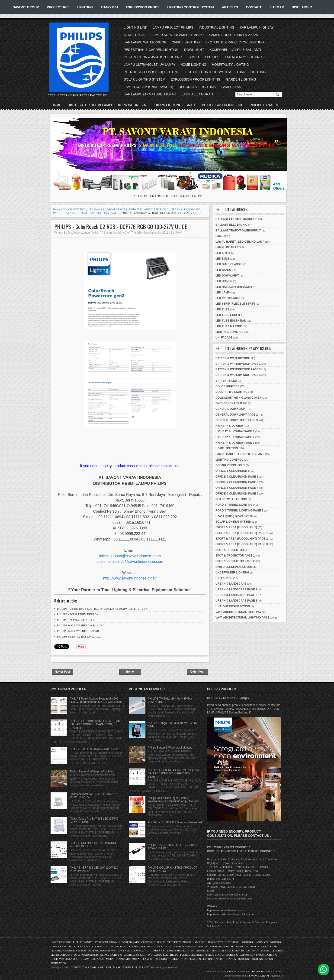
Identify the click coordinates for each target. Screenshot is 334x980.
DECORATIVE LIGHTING (197, 87)
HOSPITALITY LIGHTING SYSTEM (131, 946)
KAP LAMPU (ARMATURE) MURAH (150, 94)
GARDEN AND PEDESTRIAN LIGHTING (173, 951)
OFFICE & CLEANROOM (231, 471)
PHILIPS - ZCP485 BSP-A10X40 (76, 620)
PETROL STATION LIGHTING (221, 955)
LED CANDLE (224, 270)
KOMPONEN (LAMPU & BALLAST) (235, 50)
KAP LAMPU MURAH (232, 951)
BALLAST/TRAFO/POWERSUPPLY (238, 231)
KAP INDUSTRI (194, 946)
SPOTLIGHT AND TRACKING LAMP (257, 946)
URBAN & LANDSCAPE (231, 584)
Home (56, 105)
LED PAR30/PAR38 (228, 298)
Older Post (198, 672)
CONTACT (254, 7)
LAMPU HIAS (231, 87)
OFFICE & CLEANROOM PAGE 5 (237, 494)
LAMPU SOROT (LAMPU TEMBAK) (178, 35)
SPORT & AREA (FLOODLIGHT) (236, 527)
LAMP (219, 236)
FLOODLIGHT (82, 946)
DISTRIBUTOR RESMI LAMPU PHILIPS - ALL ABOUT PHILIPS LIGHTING (112, 967)
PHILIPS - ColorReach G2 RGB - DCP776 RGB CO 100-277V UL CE (121, 226)
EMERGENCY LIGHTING (244, 57)
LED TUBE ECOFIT (228, 315)
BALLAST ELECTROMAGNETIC (236, 219)
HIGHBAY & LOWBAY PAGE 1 (235, 431)
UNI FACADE (224, 338)
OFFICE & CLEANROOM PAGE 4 (237, 488)
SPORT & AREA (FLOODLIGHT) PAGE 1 (242, 533)
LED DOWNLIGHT (227, 276)
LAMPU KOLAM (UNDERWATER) (149, 87)
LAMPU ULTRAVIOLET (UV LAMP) (149, 65)
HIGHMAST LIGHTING (268, 942)
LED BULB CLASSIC (229, 264)
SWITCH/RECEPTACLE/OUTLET (237, 567)
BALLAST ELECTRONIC (231, 225)
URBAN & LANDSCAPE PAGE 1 (107, 209)
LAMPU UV (252, 951)
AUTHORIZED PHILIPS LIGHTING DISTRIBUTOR (163, 942)
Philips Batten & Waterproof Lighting (92, 772)
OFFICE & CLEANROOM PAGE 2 (237, 477)
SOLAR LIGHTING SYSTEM (145, 79)
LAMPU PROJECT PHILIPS (173, 27)
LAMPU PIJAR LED (228, 247)
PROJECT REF (58, 7)
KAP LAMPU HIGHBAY (257, 27)
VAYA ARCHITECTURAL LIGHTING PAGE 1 (91, 213)
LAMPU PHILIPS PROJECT (208, 942)
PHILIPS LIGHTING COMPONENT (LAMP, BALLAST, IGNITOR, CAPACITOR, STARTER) (96, 724)
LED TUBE (222, 309)
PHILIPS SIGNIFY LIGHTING (267, 971)
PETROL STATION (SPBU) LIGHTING (152, 72)
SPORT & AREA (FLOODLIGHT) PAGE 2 (242, 539)
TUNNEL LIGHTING (251, 72)
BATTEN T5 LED (226, 381)
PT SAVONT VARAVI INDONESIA (114, 942)
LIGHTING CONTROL (229, 332)
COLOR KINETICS (74, 209)
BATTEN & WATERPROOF (233, 358)
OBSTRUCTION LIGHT (230, 465)
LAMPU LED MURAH (197, 94)
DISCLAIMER (302, 7)
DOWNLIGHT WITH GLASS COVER (239, 398)
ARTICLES (230, 7)
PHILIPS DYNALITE (265, 105)
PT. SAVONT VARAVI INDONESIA (264, 976)
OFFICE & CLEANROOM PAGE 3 (237, 482)
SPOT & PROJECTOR (230, 550)
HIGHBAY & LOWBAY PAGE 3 (235, 443)
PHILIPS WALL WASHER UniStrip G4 (80, 625)
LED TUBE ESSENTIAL (231, 321)
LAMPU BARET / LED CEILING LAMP (240, 242)
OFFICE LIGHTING (186, 42)
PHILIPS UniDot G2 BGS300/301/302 (79, 637)
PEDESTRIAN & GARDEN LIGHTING (151, 50)
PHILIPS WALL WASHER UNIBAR (78, 631)
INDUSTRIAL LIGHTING (217, 27)
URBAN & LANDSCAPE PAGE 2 (149, 209)
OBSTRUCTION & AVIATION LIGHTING (153, 57)
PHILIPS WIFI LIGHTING (231, 499)
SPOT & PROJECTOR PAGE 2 (235, 561)
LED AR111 (223, 253)
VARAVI (231, 971)
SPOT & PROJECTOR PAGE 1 (235, 556)
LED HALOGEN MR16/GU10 (234, 287)
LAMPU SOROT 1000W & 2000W (234, 35)
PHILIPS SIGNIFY (83, 942)
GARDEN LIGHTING (241, 79)
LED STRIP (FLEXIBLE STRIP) (235, 304)
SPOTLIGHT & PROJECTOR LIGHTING (234, 42)
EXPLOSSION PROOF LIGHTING (196, 79)
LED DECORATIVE (61, 955)
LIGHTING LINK (136, 27)
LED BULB (223, 259)
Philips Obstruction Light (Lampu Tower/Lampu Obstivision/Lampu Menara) (173, 800)
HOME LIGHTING (193, 65)
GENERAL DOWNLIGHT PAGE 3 (237, 420)
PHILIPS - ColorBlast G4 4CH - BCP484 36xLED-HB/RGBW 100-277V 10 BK (102, 609)
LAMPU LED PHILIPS (204, 57)
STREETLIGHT (135, 35)
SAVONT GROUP (26, 7)
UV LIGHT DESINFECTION (233, 606)
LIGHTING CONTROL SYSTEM (191, 7)
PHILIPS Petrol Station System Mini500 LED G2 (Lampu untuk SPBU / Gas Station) (96, 700)
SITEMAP (277, 7)
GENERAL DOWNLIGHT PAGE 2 (237, 415)
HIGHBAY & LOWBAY (230, 426)
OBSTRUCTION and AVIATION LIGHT (109, 951)
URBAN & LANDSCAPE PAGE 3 (236, 601)
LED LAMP (223, 293)
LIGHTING (85, 7)
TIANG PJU (109, 7)
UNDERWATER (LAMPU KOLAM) (70, 959)
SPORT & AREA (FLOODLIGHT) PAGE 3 (242, 544)
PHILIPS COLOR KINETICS (222, 105)
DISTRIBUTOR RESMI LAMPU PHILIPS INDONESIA (107, 105)
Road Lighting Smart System (234, 516)
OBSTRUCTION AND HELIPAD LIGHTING (98, 955)
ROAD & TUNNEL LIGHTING (234, 505)
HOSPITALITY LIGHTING (231, 65)
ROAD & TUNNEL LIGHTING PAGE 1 (239, 511)
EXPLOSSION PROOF (143, 7)
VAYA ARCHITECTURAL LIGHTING (238, 612)
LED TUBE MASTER (229, 326)
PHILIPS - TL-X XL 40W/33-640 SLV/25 (94, 749)
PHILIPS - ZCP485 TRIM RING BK (78, 614)
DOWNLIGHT (194, 50)
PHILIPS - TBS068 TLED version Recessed (175, 822)
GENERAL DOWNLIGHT (231, 409)
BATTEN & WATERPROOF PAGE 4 (238, 375)
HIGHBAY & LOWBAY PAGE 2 (235, 437)
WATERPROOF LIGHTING (219, 946)
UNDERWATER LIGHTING (232, 573)
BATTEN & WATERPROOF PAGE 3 (238, 369)
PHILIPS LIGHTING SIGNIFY (174, 105)
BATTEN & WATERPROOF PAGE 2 (238, 364)
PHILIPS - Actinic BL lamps (228, 698)
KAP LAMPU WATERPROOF (145, 42)
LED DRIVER (224, 281)
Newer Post (62, 672)
